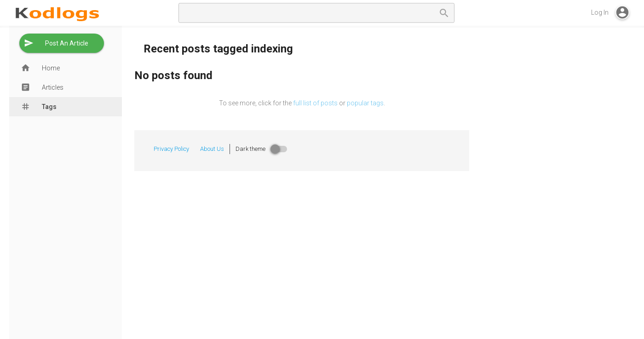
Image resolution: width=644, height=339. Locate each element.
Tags (49, 107)
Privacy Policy (171, 149)
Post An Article (67, 43)
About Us (212, 149)
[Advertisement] (561, 186)
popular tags (365, 103)
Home (51, 68)
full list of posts (315, 103)
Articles (53, 87)
